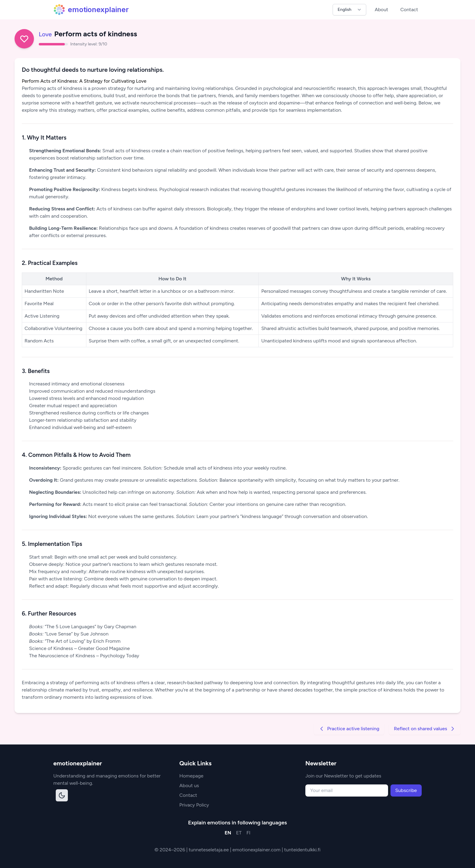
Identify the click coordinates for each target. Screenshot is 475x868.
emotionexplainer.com (257, 850)
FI (249, 833)
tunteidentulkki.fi (302, 850)
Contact (409, 10)
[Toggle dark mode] (62, 795)
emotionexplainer (91, 10)
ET (239, 833)
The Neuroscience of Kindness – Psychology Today (84, 656)
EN (228, 833)
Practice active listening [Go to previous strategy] (349, 729)
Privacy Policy (194, 805)
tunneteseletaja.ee (209, 850)
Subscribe (406, 790)
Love (45, 34)
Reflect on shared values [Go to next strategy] (425, 729)
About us (189, 785)
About (381, 10)
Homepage (191, 776)
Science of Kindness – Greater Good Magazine (79, 648)
